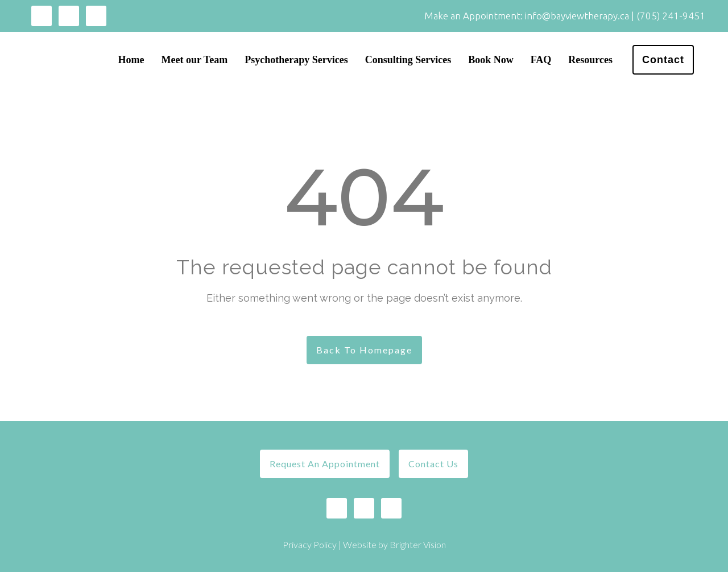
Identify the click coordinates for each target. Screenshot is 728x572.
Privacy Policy (310, 544)
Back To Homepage (364, 350)
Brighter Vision (418, 544)
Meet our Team (195, 60)
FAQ (541, 60)
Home (131, 60)
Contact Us (433, 464)
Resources (590, 60)
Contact (663, 60)
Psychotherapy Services (296, 60)
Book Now (491, 60)
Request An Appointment (325, 464)
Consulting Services (408, 60)
